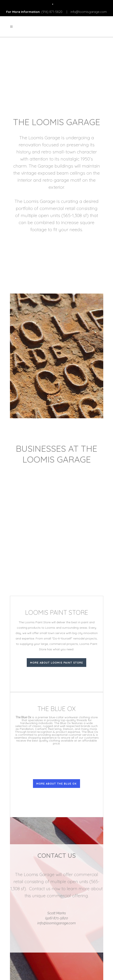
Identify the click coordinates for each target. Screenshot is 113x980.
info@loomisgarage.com (89, 12)
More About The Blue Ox (56, 784)
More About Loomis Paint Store (56, 663)
